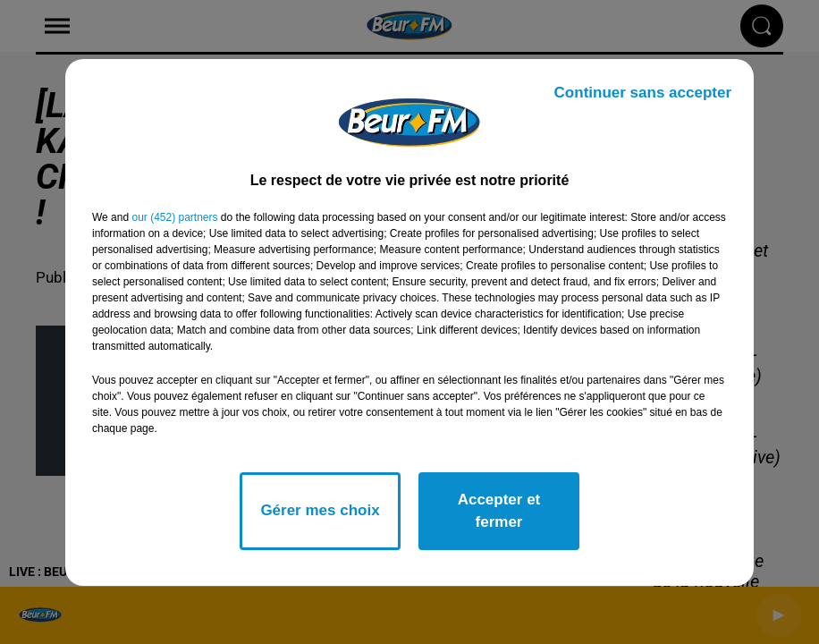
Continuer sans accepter (643, 93)
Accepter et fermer (499, 511)
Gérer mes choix (320, 510)
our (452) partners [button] (174, 217)
